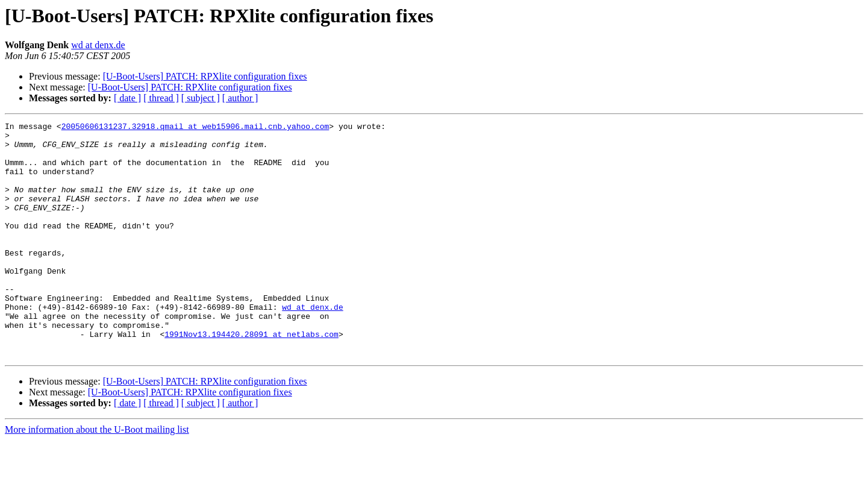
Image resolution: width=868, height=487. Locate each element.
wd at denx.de (98, 45)
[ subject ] (201, 98)
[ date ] (127, 98)
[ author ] (240, 98)
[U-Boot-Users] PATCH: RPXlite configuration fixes (205, 76)
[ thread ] (161, 98)
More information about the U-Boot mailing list (97, 476)
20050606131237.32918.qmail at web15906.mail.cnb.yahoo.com (195, 128)
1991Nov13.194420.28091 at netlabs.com (251, 377)
